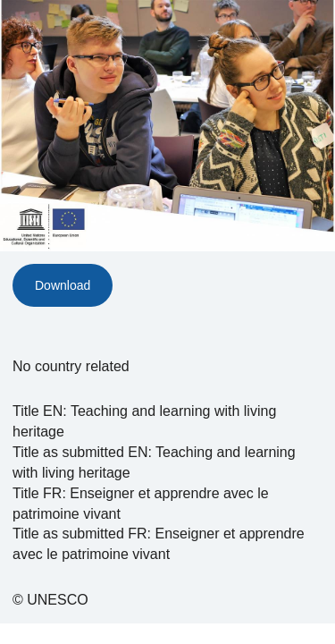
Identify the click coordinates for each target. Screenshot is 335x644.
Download (63, 285)
